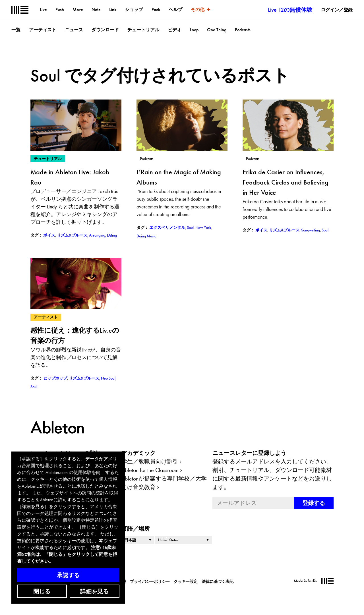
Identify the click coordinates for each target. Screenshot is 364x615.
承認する (68, 575)
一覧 (16, 30)
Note (96, 10)
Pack (156, 10)
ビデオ (175, 30)
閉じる (42, 591)
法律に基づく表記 (218, 581)
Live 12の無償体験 (290, 10)
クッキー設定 (186, 581)
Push (60, 10)
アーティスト (43, 30)
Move (78, 10)
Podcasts (243, 30)
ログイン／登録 (337, 10)
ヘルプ (175, 10)
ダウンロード (105, 30)
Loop (194, 30)
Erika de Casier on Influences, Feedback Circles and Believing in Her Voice (286, 182)
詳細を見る (94, 591)
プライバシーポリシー (150, 581)
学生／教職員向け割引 (150, 461)
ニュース (74, 30)
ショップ (134, 10)
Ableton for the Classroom (150, 470)
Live (43, 10)
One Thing (217, 30)
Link (113, 10)
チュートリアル (143, 30)
